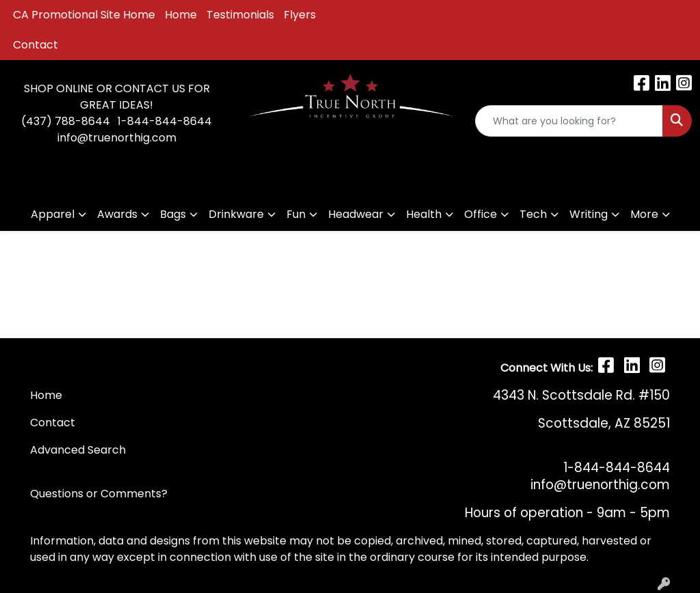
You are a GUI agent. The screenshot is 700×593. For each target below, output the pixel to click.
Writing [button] (589, 214)
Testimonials (240, 15)
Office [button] (481, 214)
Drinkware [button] (236, 214)
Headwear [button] (356, 214)
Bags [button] (173, 214)
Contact (36, 45)
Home (181, 15)
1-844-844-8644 (165, 121)
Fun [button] (296, 214)
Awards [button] (117, 214)
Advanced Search (78, 450)
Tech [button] (533, 214)
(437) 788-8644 (66, 121)
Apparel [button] (53, 214)
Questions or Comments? (99, 494)
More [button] (644, 214)
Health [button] (424, 214)
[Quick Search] (569, 121)
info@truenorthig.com (117, 138)
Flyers (300, 15)
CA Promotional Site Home (84, 15)
